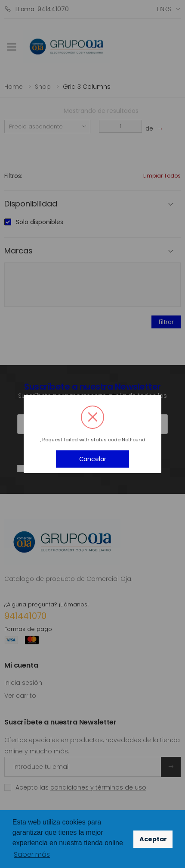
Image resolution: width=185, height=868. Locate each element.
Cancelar (93, 459)
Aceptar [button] (153, 839)
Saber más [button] (32, 854)
